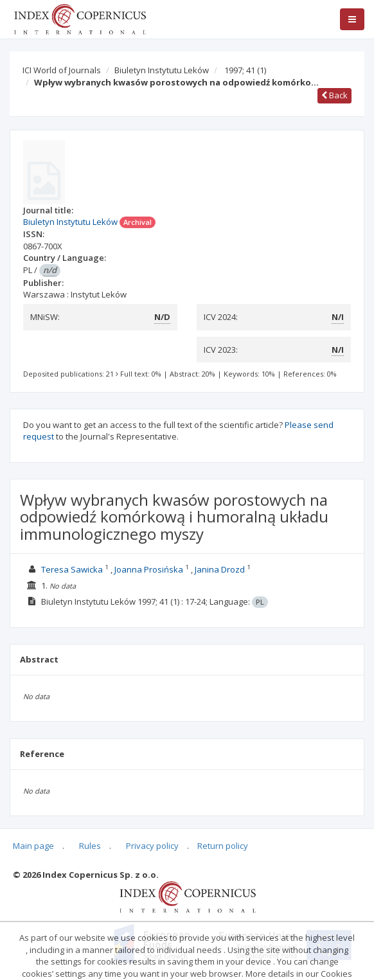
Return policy (223, 846)
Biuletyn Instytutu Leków (162, 70)
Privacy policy (152, 846)
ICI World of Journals (62, 70)
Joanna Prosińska (149, 569)
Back (334, 95)
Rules (90, 846)
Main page (33, 846)
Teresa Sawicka (72, 569)
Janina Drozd (220, 569)
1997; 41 (245, 70)
